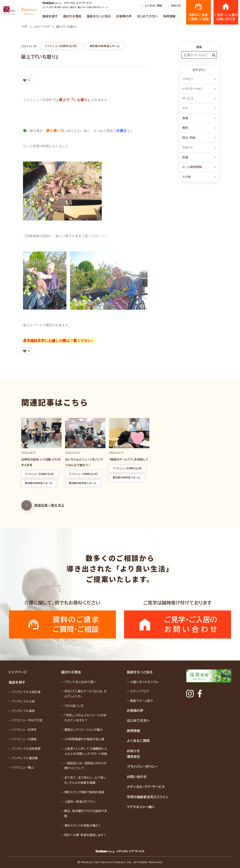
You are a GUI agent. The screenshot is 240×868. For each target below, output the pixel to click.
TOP (24, 27)
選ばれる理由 (72, 16)
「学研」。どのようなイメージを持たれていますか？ (85, 718)
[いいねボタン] (25, 80)
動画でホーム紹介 (142, 701)
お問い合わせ (137, 777)
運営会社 (134, 757)
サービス (199, 98)
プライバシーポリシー (142, 767)
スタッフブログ (42, 27)
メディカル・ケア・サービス (146, 787)
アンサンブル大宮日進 (26, 692)
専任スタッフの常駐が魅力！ (83, 826)
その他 (199, 177)
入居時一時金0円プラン (80, 802)
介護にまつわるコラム (144, 682)
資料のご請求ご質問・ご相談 (198, 12)
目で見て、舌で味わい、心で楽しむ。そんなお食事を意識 (85, 780)
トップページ (18, 672)
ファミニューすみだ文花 (27, 720)
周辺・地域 (199, 138)
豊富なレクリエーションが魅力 (84, 730)
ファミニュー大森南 (24, 739)
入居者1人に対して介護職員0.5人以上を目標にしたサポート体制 (86, 751)
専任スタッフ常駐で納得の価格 (84, 792)
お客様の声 (124, 16)
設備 (199, 157)
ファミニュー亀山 (23, 767)
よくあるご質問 (152, 6)
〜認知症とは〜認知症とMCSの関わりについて (86, 766)
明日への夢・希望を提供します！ (85, 835)
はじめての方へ (147, 16)
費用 (199, 128)
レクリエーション (199, 89)
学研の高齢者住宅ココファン (148, 797)
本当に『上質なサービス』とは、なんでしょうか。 (86, 694)
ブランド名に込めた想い (80, 682)
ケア (199, 108)
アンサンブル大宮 (23, 701)
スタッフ (199, 147)
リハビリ (199, 79)
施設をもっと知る (99, 16)
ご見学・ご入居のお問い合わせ (226, 12)
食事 (199, 118)
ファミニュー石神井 (24, 730)
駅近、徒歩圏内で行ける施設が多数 (86, 813)
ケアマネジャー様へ (141, 807)
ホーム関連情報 (199, 167)
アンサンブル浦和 (23, 711)
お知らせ (174, 6)
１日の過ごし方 (74, 706)
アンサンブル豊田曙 (25, 758)
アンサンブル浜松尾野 (26, 749)
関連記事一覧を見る (43, 513)
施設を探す (50, 16)
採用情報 (169, 16)
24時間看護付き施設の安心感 (84, 739)
